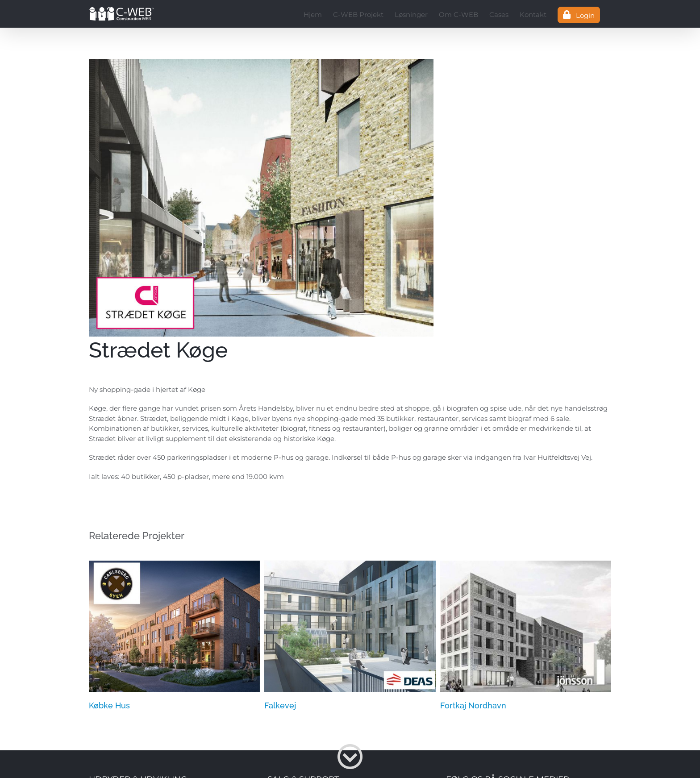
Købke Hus (109, 705)
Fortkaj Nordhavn (473, 705)
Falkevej (280, 705)
